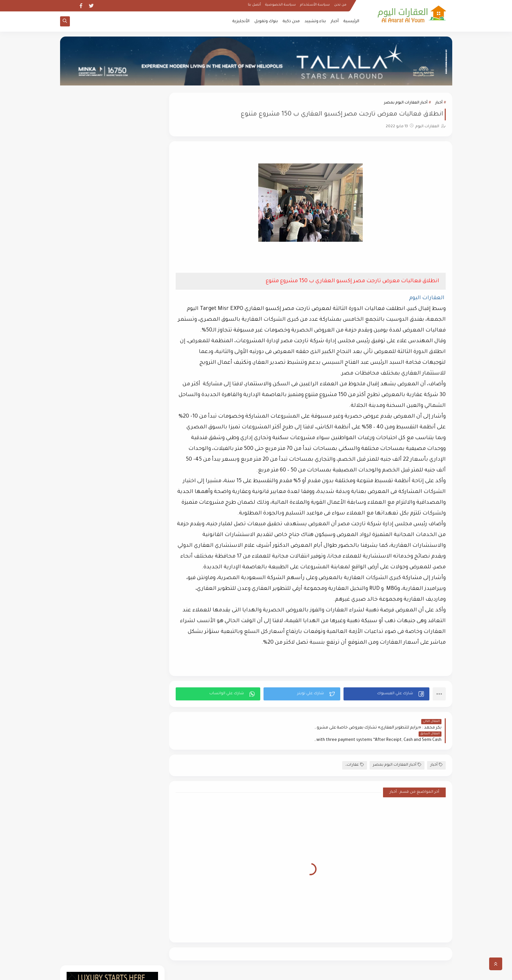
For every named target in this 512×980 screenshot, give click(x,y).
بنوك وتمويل (266, 22)
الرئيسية (351, 22)
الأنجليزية (241, 22)
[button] (386, 694)
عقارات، (355, 752)
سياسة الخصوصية (280, 5)
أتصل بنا (254, 5)
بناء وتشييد (315, 22)
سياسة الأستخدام (315, 5)
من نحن (340, 5)
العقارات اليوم (393, 971)
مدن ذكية (291, 22)
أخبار (335, 22)
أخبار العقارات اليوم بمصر (406, 103)
